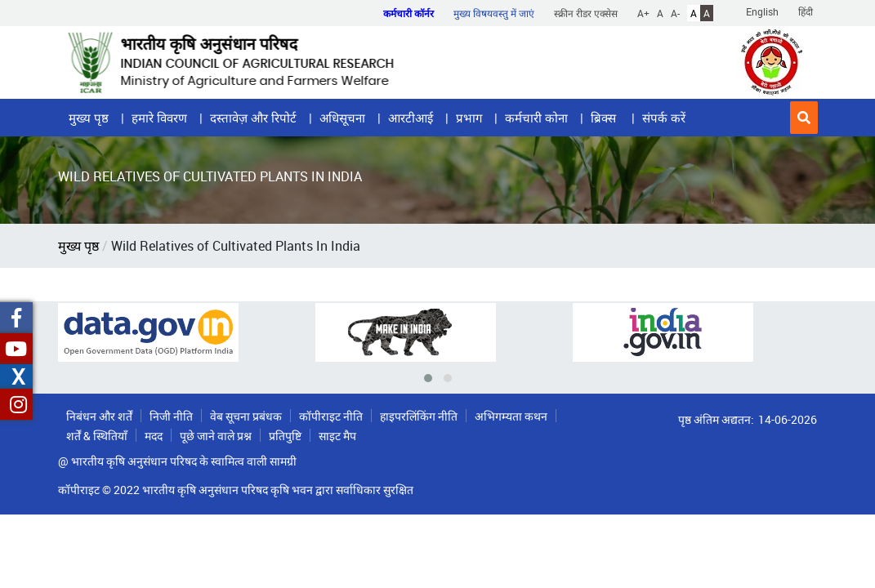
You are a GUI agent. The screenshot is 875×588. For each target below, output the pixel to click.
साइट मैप (337, 436)
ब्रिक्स (605, 118)
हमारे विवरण (159, 118)
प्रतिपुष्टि (285, 436)
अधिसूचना (342, 118)
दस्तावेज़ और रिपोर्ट (253, 118)
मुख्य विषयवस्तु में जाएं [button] (494, 13)
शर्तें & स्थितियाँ (97, 436)
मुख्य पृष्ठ (89, 118)
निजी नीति (171, 416)
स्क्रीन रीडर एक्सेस (586, 13)
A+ (643, 13)
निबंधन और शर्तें (99, 416)
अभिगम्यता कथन (511, 416)
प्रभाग (469, 118)
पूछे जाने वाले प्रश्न (216, 436)
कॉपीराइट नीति (331, 416)
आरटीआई (411, 118)
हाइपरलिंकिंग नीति (419, 416)
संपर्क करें (664, 118)
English (762, 11)
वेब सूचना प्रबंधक (246, 416)
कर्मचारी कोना (536, 118)
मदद (154, 436)
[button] (804, 118)
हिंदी (806, 11)
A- (675, 13)
